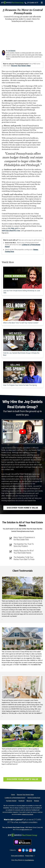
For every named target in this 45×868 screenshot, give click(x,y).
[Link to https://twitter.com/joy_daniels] (34, 850)
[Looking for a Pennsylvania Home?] (15, 798)
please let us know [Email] (28, 814)
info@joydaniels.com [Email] (26, 830)
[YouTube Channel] (11, 801)
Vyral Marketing (29, 860)
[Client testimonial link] (22, 588)
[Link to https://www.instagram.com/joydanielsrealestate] (30, 850)
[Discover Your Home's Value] (25, 795)
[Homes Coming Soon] (34, 798)
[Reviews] (37, 801)
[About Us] (29, 801)
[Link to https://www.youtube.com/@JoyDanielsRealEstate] (20, 850)
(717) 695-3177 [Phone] (32, 3)
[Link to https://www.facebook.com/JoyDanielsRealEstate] (23, 850)
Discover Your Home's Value (21, 66)
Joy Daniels (12, 51)
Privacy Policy (29, 856)
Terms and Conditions (17, 856)
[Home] (12, 2)
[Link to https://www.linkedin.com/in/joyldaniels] (27, 850)
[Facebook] (21, 801)
